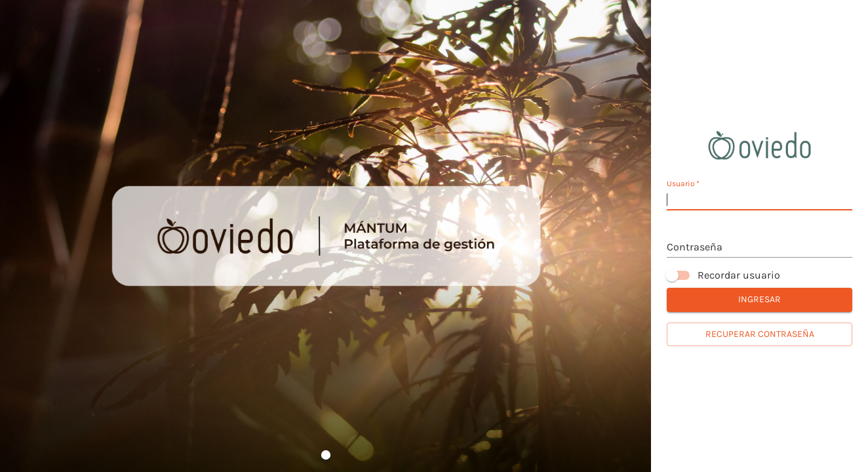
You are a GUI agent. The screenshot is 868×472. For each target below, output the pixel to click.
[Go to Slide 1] (326, 455)
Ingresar (759, 300)
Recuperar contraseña (759, 335)
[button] (326, 236)
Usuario (683, 184)
